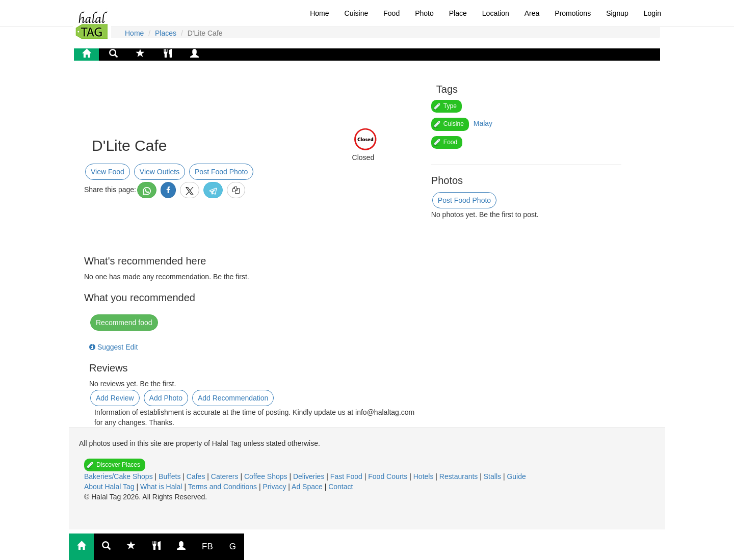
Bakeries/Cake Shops (120, 476)
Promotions (573, 13)
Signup (617, 13)
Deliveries (310, 476)
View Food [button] (108, 172)
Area (532, 13)
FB (207, 546)
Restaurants (460, 476)
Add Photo (166, 398)
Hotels (425, 476)
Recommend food (124, 323)
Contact (340, 487)
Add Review (115, 398)
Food (391, 13)
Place (458, 13)
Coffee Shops (267, 476)
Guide (516, 476)
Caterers (226, 476)
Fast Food (347, 476)
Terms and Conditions (224, 487)
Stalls (493, 476)
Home (319, 13)
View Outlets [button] (160, 172)
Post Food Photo (221, 172)
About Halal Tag (110, 487)
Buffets (171, 476)
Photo (424, 13)
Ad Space (307, 487)
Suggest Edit (113, 347)
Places (166, 33)
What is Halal (162, 487)
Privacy (275, 487)
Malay (483, 123)
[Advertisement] (171, 99)
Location (496, 13)
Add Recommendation (233, 398)
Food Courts (389, 476)
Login (652, 13)
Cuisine (357, 13)
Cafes (197, 476)
